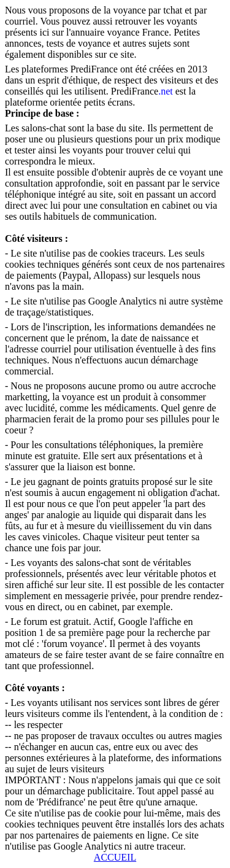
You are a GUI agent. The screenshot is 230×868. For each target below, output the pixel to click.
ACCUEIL (115, 857)
